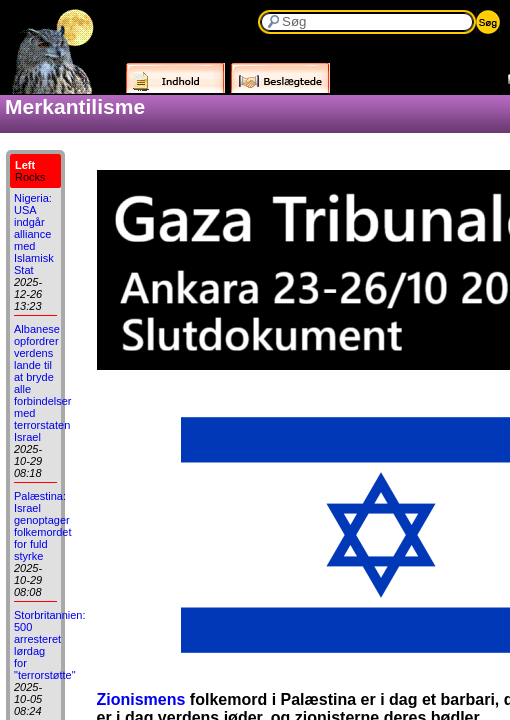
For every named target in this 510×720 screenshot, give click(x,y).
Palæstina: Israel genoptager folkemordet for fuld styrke (42, 526)
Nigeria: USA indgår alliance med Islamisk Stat (34, 234)
